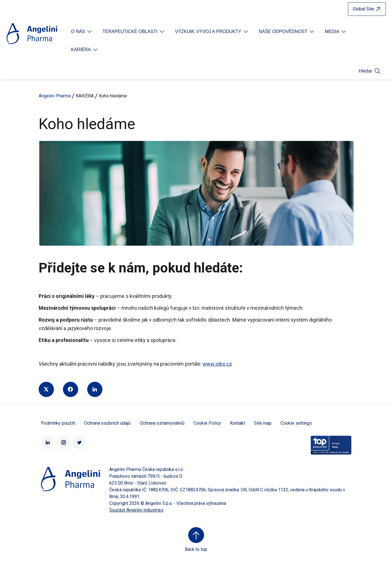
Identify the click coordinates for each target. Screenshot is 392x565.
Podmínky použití (58, 423)
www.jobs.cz (217, 364)
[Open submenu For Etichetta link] (82, 32)
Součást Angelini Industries (136, 510)
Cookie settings (296, 423)
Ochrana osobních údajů (107, 423)
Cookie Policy (207, 423)
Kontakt (237, 423)
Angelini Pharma (55, 96)
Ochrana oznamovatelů (162, 423)
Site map (263, 423)
